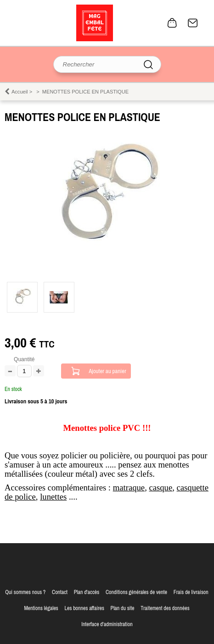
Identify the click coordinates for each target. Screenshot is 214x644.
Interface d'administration (107, 624)
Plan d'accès (87, 592)
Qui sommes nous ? (25, 592)
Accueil (20, 92)
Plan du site (123, 608)
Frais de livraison (191, 592)
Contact (193, 23)
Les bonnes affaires (84, 608)
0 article (172, 23)
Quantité (24, 359)
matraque (129, 487)
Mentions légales (41, 608)
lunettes (53, 497)
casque (160, 487)
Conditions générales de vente (136, 592)
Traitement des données (165, 608)
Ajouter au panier (107, 371)
